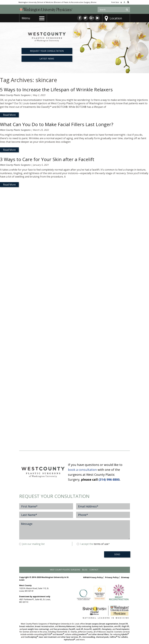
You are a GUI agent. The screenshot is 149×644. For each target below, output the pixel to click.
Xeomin (60, 634)
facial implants (122, 629)
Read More (9, 115)
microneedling (89, 637)
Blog (85, 570)
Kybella (125, 634)
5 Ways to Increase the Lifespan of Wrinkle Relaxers (56, 90)
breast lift (124, 624)
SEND (117, 554)
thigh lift (125, 626)
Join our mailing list (32, 544)
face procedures (61, 629)
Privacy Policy (112, 577)
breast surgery (92, 624)
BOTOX (48, 634)
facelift (72, 629)
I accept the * (93, 544)
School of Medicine (46, 2)
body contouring (84, 626)
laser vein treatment (48, 637)
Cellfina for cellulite (119, 637)
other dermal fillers (100, 634)
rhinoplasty (107, 629)
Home (94, 2)
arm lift (117, 626)
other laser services (70, 637)
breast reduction (27, 626)
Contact (94, 570)
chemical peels (102, 637)
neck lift (80, 629)
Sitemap (125, 577)
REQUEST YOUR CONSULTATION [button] (47, 51)
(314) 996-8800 (109, 479)
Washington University (28, 2)
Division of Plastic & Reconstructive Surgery (72, 2)
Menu (26, 18)
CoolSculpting (31, 637)
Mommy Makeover (67, 626)
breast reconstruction (45, 626)
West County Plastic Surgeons (15, 95)
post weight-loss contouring (36, 629)
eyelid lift (97, 629)
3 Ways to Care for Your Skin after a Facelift (47, 159)
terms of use (101, 544)
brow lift (88, 629)
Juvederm (83, 634)
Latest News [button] (47, 59)
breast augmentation (109, 624)
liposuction (108, 626)
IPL (80, 637)
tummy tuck (97, 626)
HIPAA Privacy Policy (93, 577)
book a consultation (82, 470)
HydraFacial (70, 640)
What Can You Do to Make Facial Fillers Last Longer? (57, 124)
